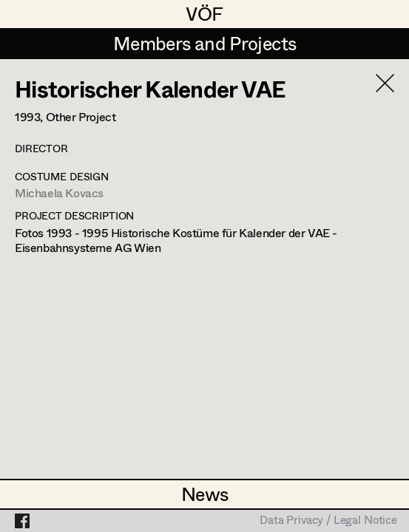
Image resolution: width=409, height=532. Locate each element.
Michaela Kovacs (59, 192)
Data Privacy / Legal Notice (328, 521)
